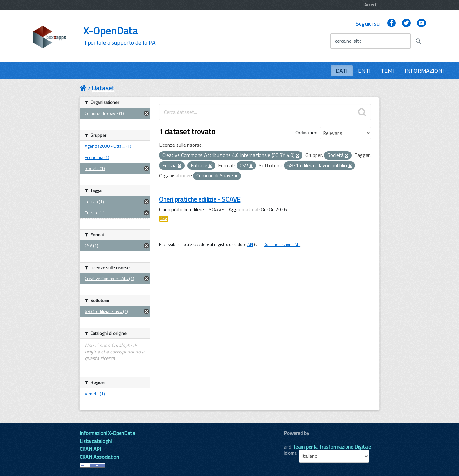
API (250, 244)
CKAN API (90, 449)
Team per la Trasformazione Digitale (332, 447)
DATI (342, 71)
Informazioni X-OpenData (107, 433)
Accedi (370, 5)
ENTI (364, 71)
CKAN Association (99, 457)
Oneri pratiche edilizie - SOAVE (200, 199)
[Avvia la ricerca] (418, 41)
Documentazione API (282, 244)
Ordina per (306, 133)
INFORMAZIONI (424, 71)
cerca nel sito (348, 41)
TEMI (388, 71)
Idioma (290, 453)
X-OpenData (119, 36)
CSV (164, 219)
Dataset (103, 88)
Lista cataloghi (96, 441)
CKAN (295, 440)
